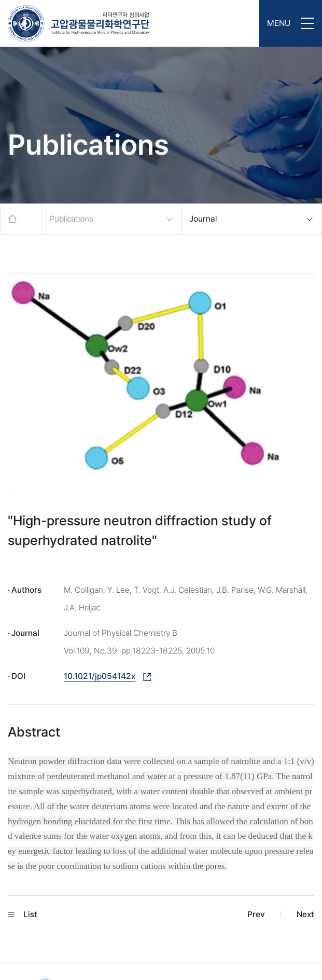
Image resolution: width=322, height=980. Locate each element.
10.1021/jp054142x (100, 676)
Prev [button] (256, 914)
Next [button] (305, 914)
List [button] (23, 914)
